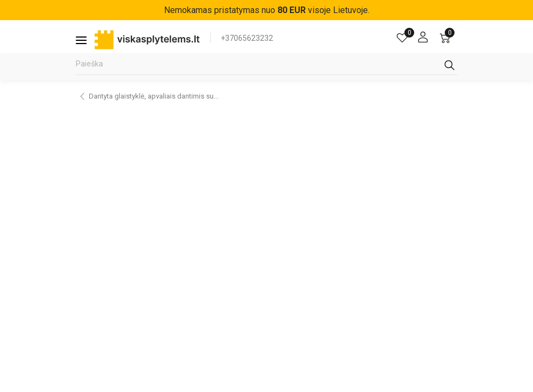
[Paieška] (266, 67)
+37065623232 (247, 38)
